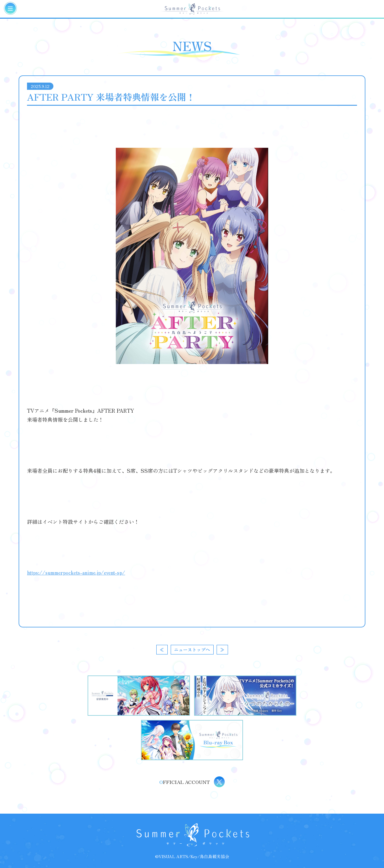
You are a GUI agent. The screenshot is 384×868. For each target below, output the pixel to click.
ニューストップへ (192, 649)
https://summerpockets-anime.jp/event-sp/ (76, 572)
